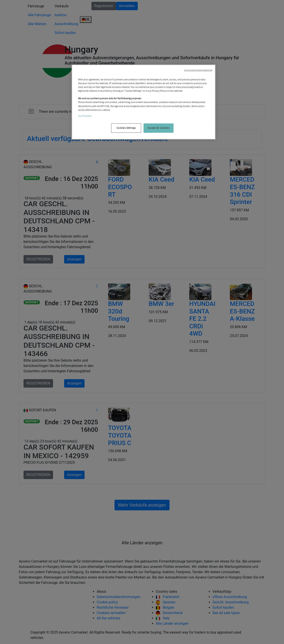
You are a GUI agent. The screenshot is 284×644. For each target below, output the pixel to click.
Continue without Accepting (198, 70)
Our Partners (85, 116)
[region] (144, 102)
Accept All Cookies (158, 128)
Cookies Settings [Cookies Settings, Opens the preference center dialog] (126, 128)
